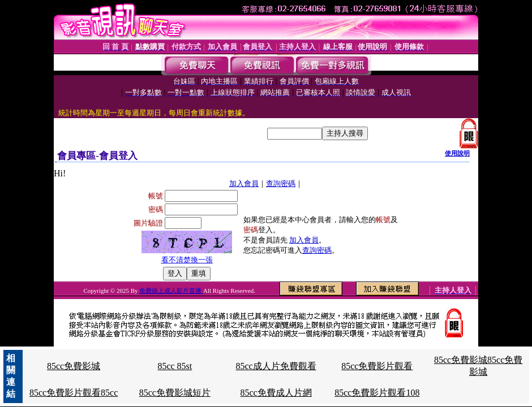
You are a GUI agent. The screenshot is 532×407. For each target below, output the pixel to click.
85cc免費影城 (74, 366)
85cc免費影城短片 (175, 393)
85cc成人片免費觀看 (276, 366)
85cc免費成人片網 (276, 393)
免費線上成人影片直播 (171, 291)
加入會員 (244, 183)
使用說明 (457, 153)
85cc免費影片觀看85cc (74, 393)
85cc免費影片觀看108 (377, 393)
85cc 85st (175, 366)
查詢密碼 (281, 183)
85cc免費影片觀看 (377, 366)
